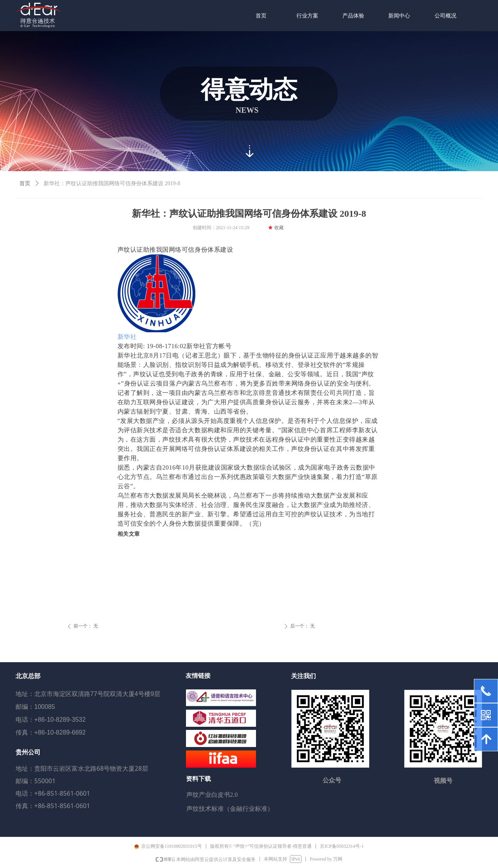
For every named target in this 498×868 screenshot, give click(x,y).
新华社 (127, 337)
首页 (25, 183)
